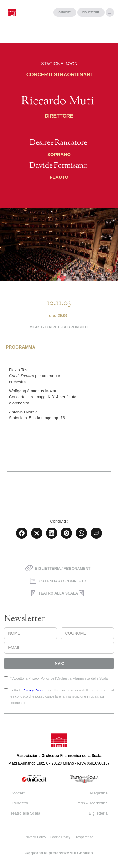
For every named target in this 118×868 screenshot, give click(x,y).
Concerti (18, 793)
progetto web (11, 865)
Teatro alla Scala (25, 813)
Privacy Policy (33, 690)
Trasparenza (84, 837)
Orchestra (19, 803)
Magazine (99, 793)
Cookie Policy (60, 837)
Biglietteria (98, 813)
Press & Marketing (91, 803)
